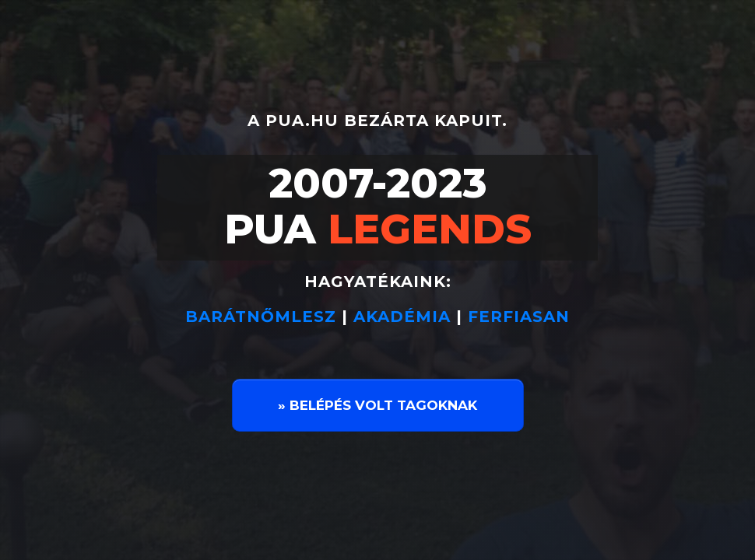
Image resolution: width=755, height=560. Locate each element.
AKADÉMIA (402, 317)
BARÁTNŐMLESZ (263, 317)
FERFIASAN (519, 317)
